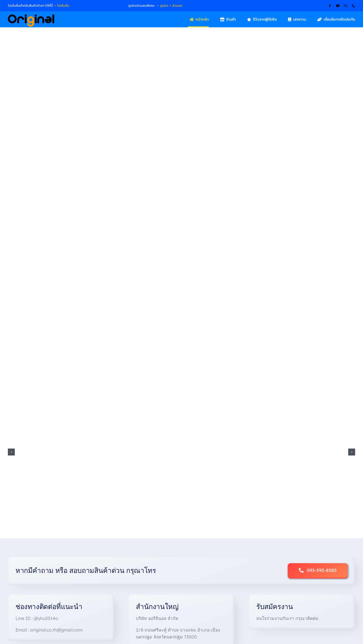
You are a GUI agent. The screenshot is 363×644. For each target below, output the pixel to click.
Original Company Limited (196, 622)
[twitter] (329, 610)
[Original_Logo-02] (31, 16)
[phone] (354, 6)
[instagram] (337, 610)
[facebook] (330, 6)
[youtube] (338, 6)
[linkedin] (353, 610)
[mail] (346, 6)
